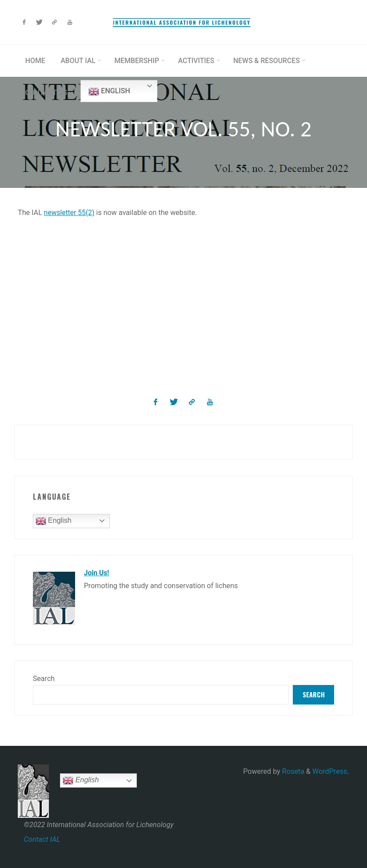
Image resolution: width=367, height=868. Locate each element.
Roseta (292, 771)
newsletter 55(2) (70, 213)
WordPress (330, 771)
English (111, 92)
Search (44, 678)
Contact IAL (42, 839)
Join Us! (97, 572)
